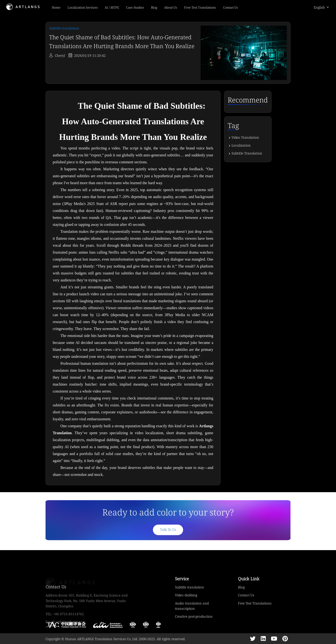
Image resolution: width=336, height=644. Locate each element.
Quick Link (249, 579)
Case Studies (135, 7)
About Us (171, 7)
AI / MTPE (112, 7)
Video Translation (245, 137)
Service (182, 579)
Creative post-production (194, 616)
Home (56, 7)
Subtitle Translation (247, 153)
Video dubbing (186, 595)
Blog (154, 7)
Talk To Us (168, 534)
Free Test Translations (200, 7)
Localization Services (83, 7)
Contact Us (231, 7)
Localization (241, 145)
